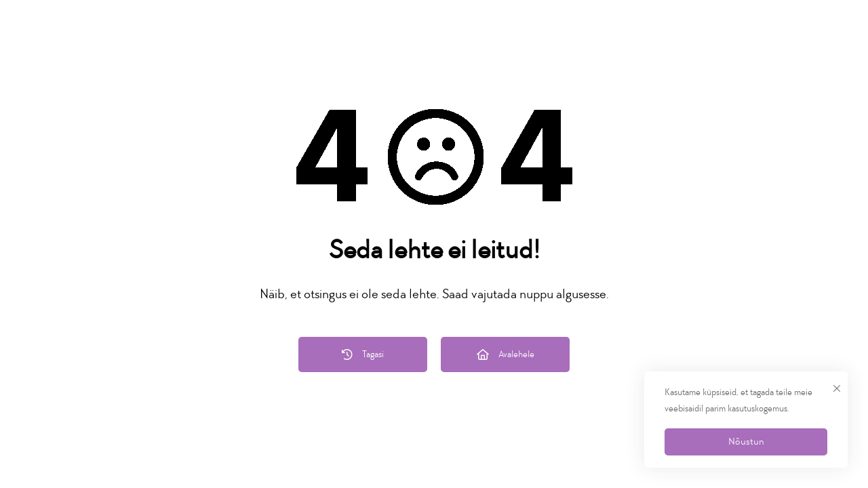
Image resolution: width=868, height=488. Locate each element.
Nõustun (746, 442)
